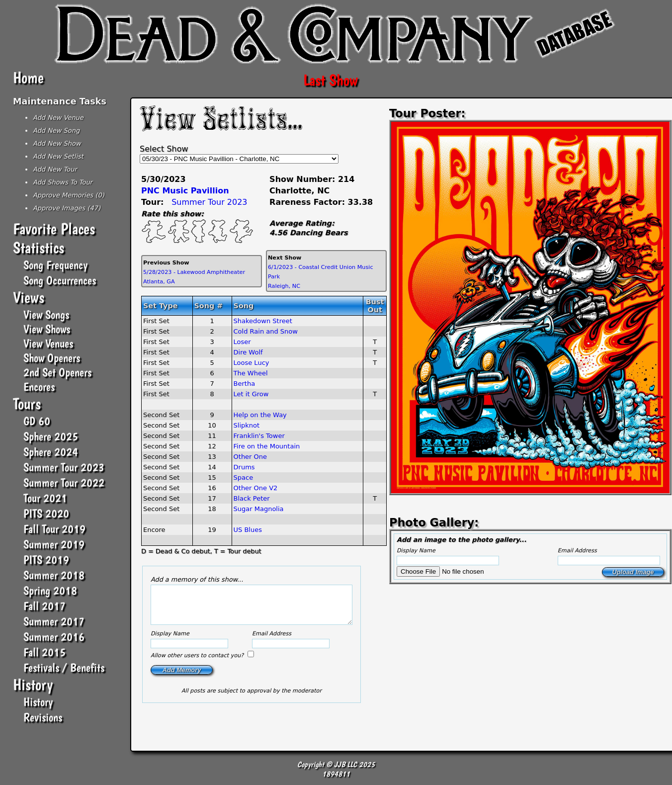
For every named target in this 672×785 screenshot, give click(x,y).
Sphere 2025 (51, 436)
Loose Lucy (252, 363)
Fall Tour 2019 (54, 529)
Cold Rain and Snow (266, 331)
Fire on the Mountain (267, 446)
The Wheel (251, 373)
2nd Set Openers (57, 372)
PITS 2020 (46, 513)
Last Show (331, 80)
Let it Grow (251, 394)
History (33, 685)
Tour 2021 (45, 498)
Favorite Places (54, 229)
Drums (244, 467)
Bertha (245, 384)
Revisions (43, 717)
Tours (27, 404)
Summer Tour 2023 (64, 467)
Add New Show (57, 143)
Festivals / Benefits (64, 667)
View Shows (47, 329)
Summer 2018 (54, 575)
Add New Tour (55, 169)
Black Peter (252, 498)
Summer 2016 (54, 637)
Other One (251, 457)
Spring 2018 (50, 590)
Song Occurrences (60, 280)
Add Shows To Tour (63, 182)
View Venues (48, 343)
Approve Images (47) (67, 208)
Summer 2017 (54, 621)
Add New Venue (58, 118)
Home (28, 78)
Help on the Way (260, 415)
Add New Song (56, 131)
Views (29, 297)
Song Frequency (55, 265)
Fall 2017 (44, 606)
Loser (242, 342)
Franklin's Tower (259, 436)
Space (244, 478)
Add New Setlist (58, 156)
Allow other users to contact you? (198, 663)
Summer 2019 (54, 544)
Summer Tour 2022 (64, 482)
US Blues (248, 530)
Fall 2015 (44, 652)
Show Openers (52, 358)
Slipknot (247, 425)
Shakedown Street (263, 321)
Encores (39, 387)
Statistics (39, 248)
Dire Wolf (248, 352)
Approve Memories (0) (69, 195)
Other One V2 (256, 488)
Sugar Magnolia (259, 509)
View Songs (46, 314)
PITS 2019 (46, 560)
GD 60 (37, 421)
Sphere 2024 (51, 452)
